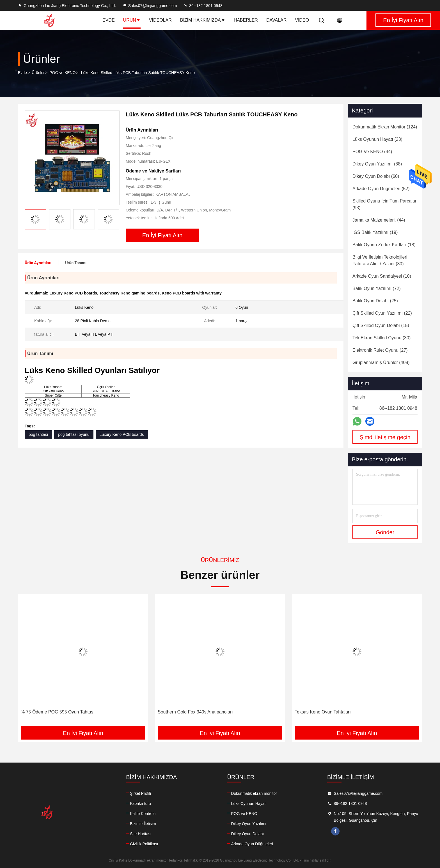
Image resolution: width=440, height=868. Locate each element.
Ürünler (38, 73)
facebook (335, 831)
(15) (381, 325)
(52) (381, 189)
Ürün (132, 20)
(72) (377, 288)
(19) (375, 232)
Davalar (276, 20)
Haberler (246, 20)
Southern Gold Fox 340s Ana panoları (195, 712)
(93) (384, 204)
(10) (382, 276)
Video (302, 20)
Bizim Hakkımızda (203, 20)
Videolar (160, 20)
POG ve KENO (62, 73)
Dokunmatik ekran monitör (254, 793)
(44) (372, 152)
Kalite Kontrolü (143, 814)
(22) (382, 313)
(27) (380, 350)
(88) (377, 164)
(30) (380, 260)
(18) (384, 245)
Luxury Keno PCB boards (122, 434)
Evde (109, 20)
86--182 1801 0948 (203, 6)
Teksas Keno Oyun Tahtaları (323, 712)
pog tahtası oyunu (74, 434)
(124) (385, 127)
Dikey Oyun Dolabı (247, 834)
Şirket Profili (140, 793)
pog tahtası (38, 434)
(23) (377, 139)
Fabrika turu (140, 803)
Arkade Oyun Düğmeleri (252, 844)
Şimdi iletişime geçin (385, 437)
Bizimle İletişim (143, 824)
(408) (381, 362)
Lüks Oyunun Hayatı (249, 803)
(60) (376, 176)
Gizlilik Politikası (144, 844)
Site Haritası (141, 834)
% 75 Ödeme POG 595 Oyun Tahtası (58, 712)
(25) (375, 301)
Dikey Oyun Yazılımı (249, 824)
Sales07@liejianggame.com (150, 6)
